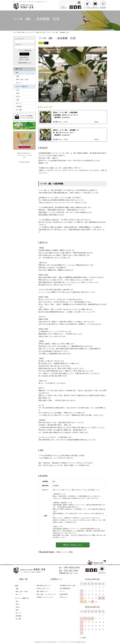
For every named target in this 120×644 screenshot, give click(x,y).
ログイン (63, 6)
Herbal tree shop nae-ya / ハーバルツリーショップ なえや (24, 155)
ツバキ (41, 43)
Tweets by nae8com (24, 162)
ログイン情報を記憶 (24, 50)
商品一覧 (19, 69)
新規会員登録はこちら (25, 63)
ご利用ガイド (64, 8)
